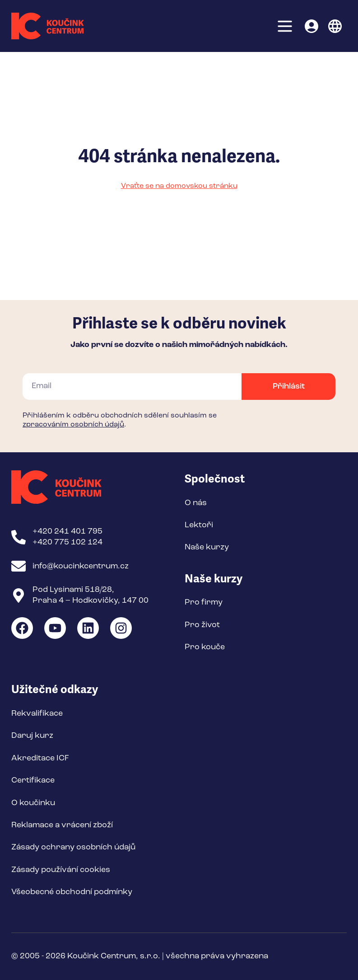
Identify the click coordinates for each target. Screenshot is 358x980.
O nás (196, 503)
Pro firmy (204, 602)
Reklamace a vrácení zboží (62, 825)
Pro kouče (205, 647)
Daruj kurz (32, 736)
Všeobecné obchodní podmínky (72, 892)
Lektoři (199, 525)
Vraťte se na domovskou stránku (179, 186)
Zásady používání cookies (61, 870)
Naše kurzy (207, 547)
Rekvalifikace (37, 713)
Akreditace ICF (40, 758)
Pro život (202, 625)
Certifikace (33, 780)
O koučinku (33, 803)
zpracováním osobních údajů (73, 425)
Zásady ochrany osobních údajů (73, 847)
